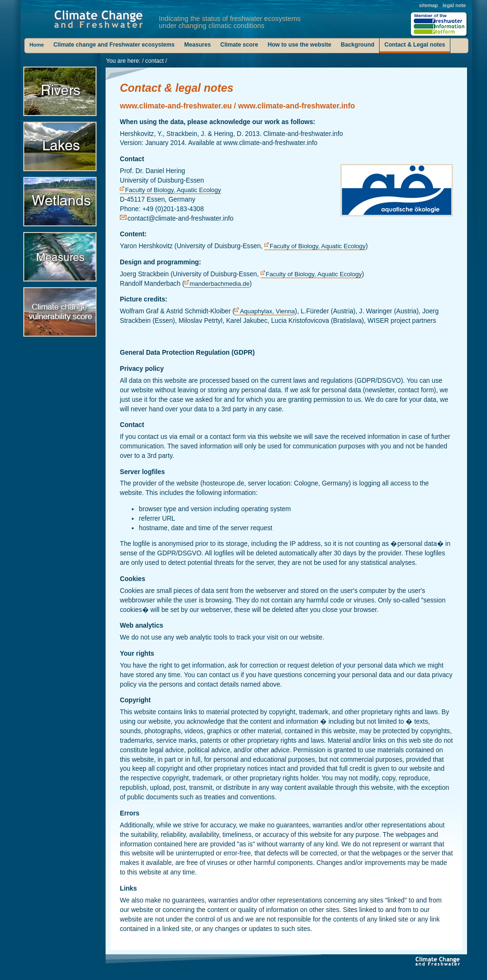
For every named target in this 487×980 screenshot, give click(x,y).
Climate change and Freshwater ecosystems (114, 45)
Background (358, 45)
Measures (197, 45)
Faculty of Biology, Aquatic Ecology (173, 190)
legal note (454, 5)
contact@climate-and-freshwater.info (180, 218)
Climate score (239, 45)
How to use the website (300, 45)
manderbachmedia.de (220, 284)
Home (37, 45)
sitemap (429, 5)
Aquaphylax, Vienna (267, 311)
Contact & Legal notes (415, 45)
